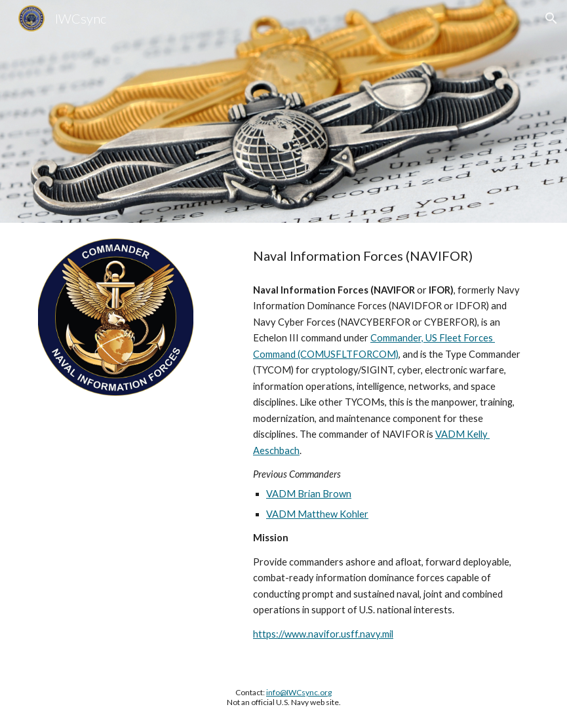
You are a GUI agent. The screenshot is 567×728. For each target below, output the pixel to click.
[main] (388, 256)
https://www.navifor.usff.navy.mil (323, 634)
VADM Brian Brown (309, 494)
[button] (551, 18)
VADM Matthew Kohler (317, 514)
